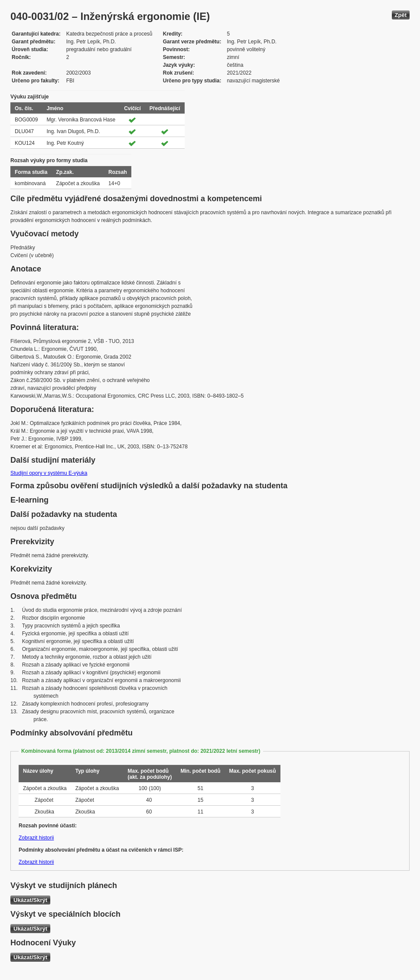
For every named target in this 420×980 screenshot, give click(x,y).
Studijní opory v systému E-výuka (49, 473)
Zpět (401, 15)
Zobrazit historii (36, 838)
